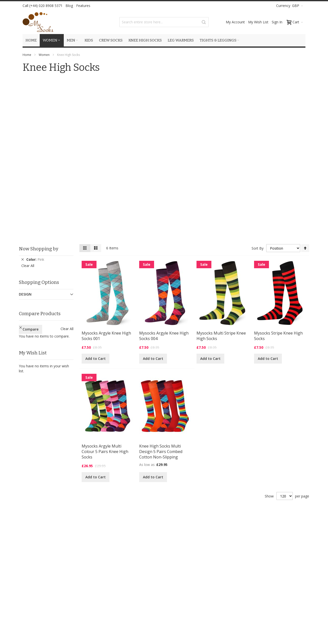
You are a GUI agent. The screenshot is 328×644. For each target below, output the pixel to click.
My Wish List (258, 22)
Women (44, 55)
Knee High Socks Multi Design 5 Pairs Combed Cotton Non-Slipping (161, 452)
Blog (69, 6)
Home (27, 55)
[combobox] (164, 22)
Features (83, 6)
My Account (235, 22)
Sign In (277, 22)
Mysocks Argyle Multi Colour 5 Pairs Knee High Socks (105, 452)
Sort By (258, 248)
